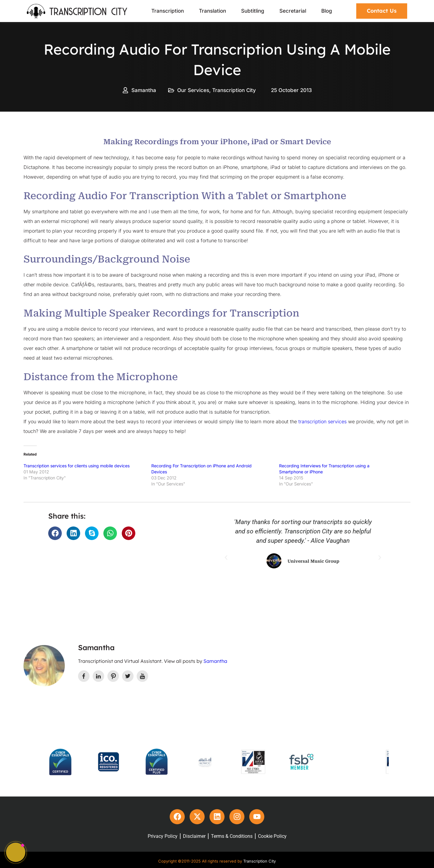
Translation (212, 11)
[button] (55, 533)
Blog (327, 11)
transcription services (322, 421)
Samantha (215, 661)
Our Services (193, 90)
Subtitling (253, 11)
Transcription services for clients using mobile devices (77, 466)
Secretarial (293, 11)
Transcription (168, 11)
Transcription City (234, 90)
